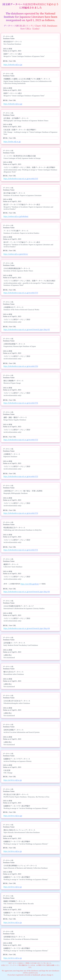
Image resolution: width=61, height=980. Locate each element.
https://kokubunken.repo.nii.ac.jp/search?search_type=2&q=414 (27, 628)
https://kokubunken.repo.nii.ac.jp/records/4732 (21, 440)
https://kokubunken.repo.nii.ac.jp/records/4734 (21, 513)
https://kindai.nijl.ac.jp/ (12, 141)
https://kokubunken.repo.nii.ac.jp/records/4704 (21, 366)
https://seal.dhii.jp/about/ (30, 584)
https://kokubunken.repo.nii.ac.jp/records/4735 (21, 476)
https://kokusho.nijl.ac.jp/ (13, 64)
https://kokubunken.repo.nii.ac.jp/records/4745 (21, 178)
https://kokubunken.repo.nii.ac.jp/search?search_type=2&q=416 (27, 591)
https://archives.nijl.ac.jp (13, 780)
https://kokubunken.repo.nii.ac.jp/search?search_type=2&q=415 (27, 329)
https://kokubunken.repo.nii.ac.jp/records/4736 (21, 403)
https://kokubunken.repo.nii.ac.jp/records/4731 (21, 550)
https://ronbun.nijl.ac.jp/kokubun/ (16, 216)
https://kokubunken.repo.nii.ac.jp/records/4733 (21, 293)
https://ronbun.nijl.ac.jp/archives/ (16, 254)
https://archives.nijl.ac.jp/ (13, 816)
